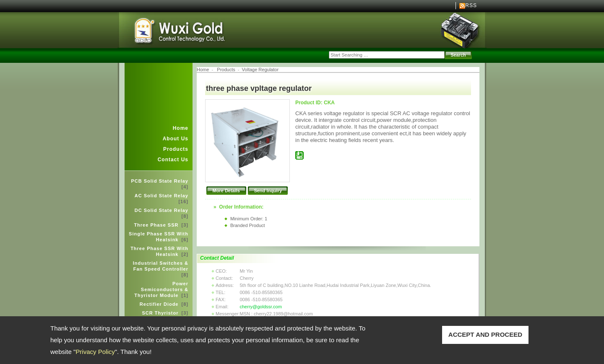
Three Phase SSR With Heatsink (159, 251)
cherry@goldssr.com (260, 307)
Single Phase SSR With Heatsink (159, 237)
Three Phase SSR (161, 225)
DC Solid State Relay (161, 213)
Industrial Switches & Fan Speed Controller (161, 269)
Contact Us (173, 160)
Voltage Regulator (260, 70)
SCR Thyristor (165, 313)
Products (176, 149)
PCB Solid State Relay (160, 184)
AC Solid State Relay (161, 199)
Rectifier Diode (164, 304)
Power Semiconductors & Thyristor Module (161, 289)
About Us (176, 139)
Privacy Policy (95, 352)
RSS (471, 5)
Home (181, 128)
